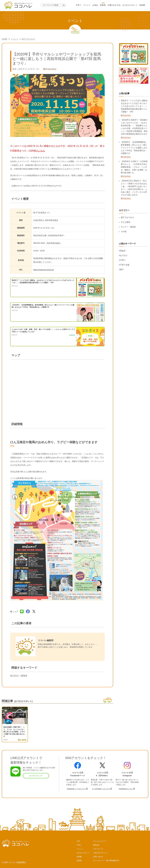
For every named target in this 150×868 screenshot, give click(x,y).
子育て (78, 5)
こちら (41, 151)
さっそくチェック (36, 776)
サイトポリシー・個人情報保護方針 (106, 860)
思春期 (103, 5)
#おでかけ (14, 676)
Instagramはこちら (126, 789)
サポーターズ (98, 849)
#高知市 (24, 676)
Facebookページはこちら (76, 789)
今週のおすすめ (114, 5)
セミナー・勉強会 (128, 227)
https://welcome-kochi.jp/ (44, 270)
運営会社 (96, 845)
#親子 (121, 269)
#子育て (122, 260)
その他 (124, 232)
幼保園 (142, 5)
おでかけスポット (130, 5)
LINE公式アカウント (101, 853)
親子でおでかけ (127, 217)
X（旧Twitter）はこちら (101, 789)
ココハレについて (100, 841)
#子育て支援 (124, 265)
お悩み (95, 5)
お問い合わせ (98, 857)
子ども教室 (126, 222)
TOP (78, 841)
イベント (87, 5)
